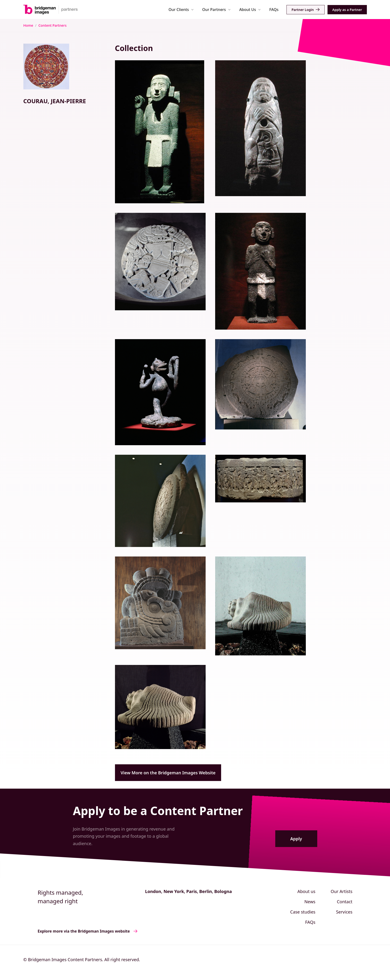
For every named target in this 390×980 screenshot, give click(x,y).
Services (344, 912)
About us (307, 891)
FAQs (274, 10)
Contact (345, 902)
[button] (181, 9)
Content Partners (52, 25)
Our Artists (341, 891)
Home (28, 25)
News (310, 902)
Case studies (303, 912)
